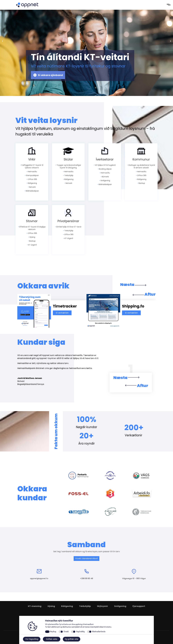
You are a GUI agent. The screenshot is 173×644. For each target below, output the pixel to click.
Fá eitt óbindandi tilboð (86, 558)
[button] (131, 379)
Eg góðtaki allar (72, 639)
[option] (52, 311)
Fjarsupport (139, 606)
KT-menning (35, 606)
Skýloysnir (102, 606)
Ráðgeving (67, 606)
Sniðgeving (120, 606)
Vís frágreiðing (32, 639)
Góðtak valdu (52, 639)
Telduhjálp (85, 606)
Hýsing (51, 606)
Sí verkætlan (62, 313)
